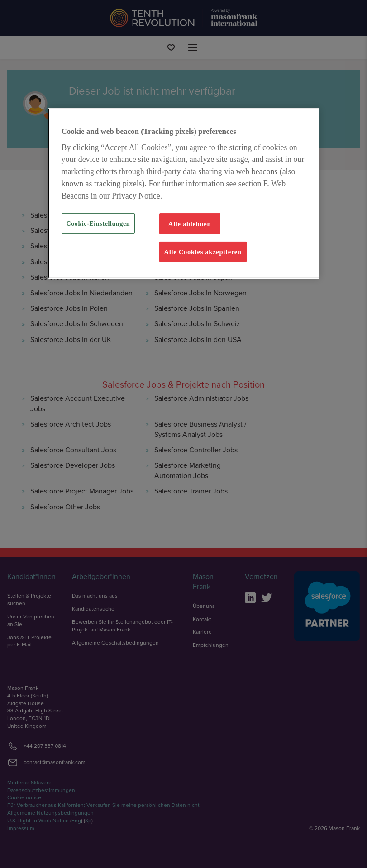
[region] (184, 194)
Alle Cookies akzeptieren (203, 252)
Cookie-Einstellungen (98, 224)
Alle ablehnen (190, 224)
